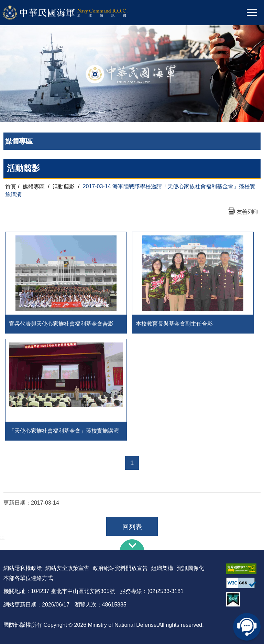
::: (2, 537)
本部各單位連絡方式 (28, 578)
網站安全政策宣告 (67, 568)
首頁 (11, 186)
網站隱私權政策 (23, 568)
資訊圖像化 (190, 568)
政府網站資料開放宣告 (120, 568)
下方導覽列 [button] (132, 545)
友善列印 (247, 212)
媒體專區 (34, 186)
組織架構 (162, 568)
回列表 (132, 527)
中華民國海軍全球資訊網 (74, 13)
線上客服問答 (247, 627)
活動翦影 (64, 186)
